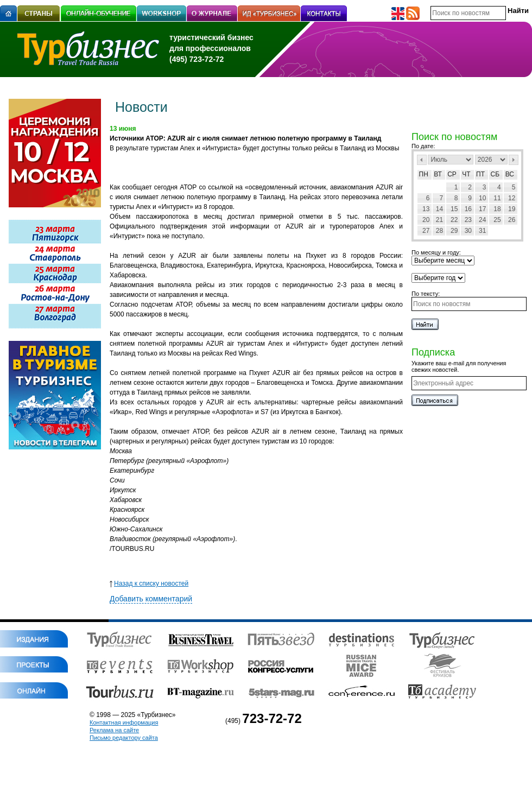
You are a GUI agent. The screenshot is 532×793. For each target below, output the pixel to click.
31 (482, 231)
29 (454, 231)
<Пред (422, 160)
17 (482, 209)
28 (439, 231)
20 (426, 220)
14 (439, 209)
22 (454, 220)
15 (454, 209)
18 (497, 209)
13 (426, 209)
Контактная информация (124, 722)
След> (514, 160)
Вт (438, 174)
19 (512, 209)
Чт (466, 174)
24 (482, 220)
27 (426, 231)
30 (468, 231)
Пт (480, 174)
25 (497, 220)
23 (468, 220)
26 (512, 220)
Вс (510, 174)
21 (439, 220)
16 (468, 209)
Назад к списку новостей (149, 583)
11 (497, 198)
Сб (495, 174)
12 (512, 198)
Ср (452, 174)
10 (482, 198)
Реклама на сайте (114, 730)
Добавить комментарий (151, 599)
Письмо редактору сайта (124, 738)
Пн (424, 174)
